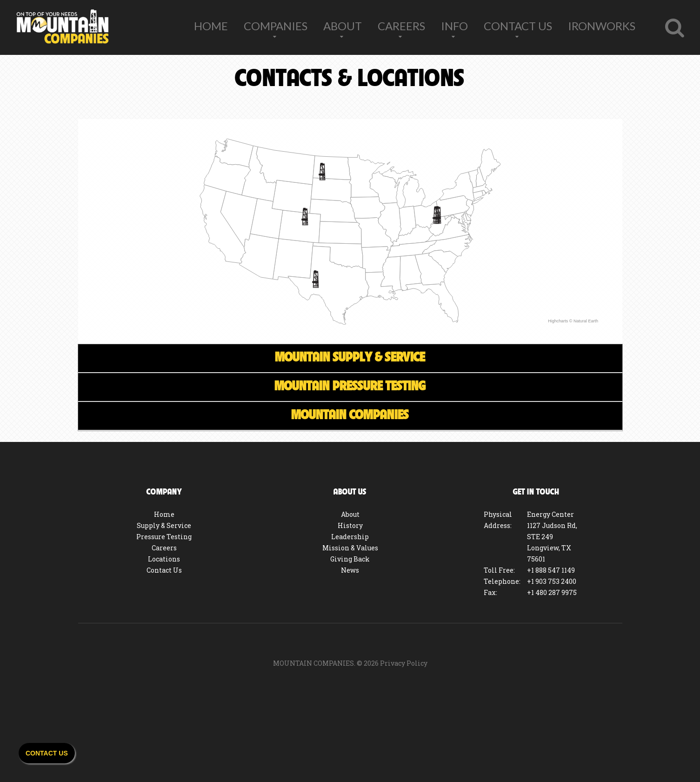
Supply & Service (164, 525)
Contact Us (518, 26)
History (350, 525)
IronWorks (602, 26)
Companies (276, 26)
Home (211, 26)
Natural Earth (585, 321)
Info (454, 26)
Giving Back (350, 559)
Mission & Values (350, 548)
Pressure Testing (164, 537)
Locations (164, 559)
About (343, 26)
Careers (401, 26)
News (350, 570)
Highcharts (558, 321)
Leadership (350, 537)
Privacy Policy (404, 663)
